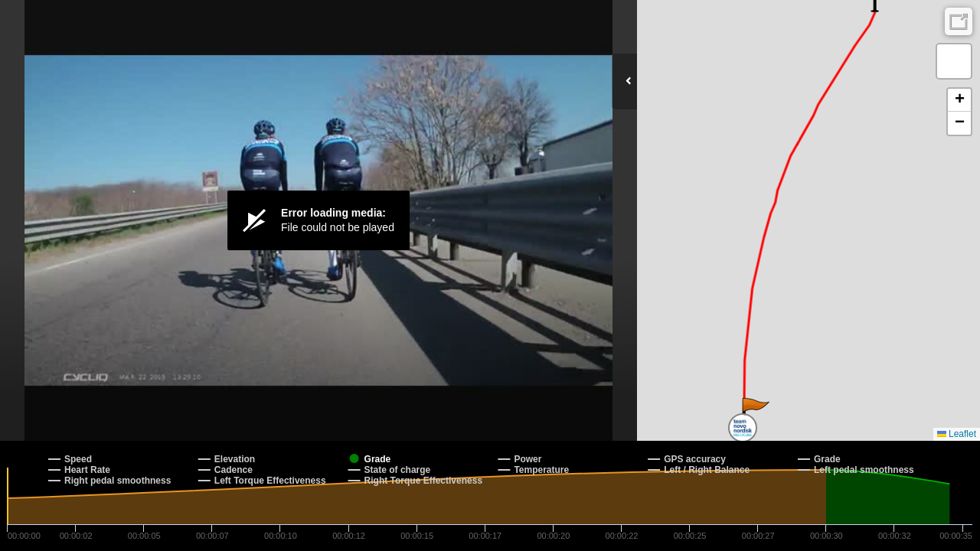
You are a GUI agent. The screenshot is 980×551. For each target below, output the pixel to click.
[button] (755, 413)
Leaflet (957, 434)
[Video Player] (318, 220)
